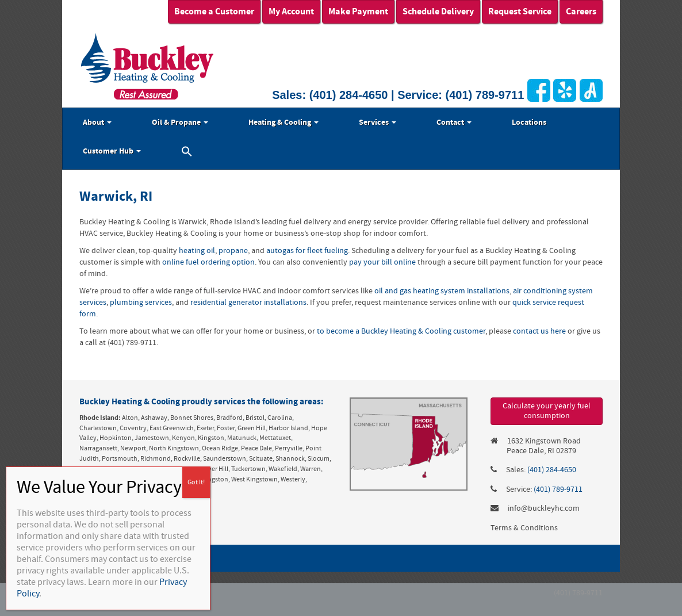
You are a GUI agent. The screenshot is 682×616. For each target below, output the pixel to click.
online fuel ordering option (208, 262)
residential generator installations (248, 303)
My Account (291, 12)
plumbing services (141, 303)
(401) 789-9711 (485, 95)
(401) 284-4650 (349, 95)
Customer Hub (112, 151)
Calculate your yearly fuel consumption (547, 411)
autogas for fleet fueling (307, 251)
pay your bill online (382, 262)
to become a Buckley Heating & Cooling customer (401, 331)
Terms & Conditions (524, 528)
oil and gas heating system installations (442, 291)
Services (378, 123)
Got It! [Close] (196, 482)
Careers (581, 12)
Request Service (520, 12)
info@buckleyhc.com (544, 508)
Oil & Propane (180, 123)
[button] (187, 153)
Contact (454, 123)
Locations (529, 123)
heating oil (197, 251)
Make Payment (358, 12)
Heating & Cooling (283, 123)
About (97, 123)
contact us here (539, 331)
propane (233, 251)
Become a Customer (214, 12)
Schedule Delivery (438, 12)
